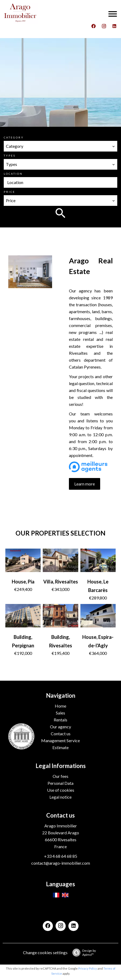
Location (13, 174)
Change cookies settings (45, 952)
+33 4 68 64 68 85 (61, 856)
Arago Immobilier (61, 826)
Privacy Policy (88, 968)
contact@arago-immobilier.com (61, 863)
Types (10, 156)
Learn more (85, 484)
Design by (83, 953)
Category (14, 137)
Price (9, 192)
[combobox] (61, 146)
